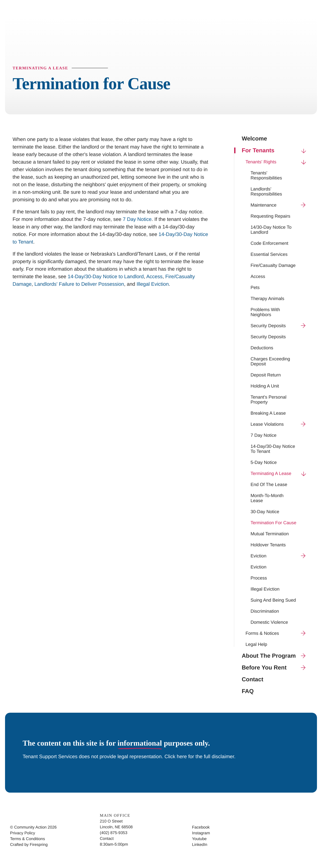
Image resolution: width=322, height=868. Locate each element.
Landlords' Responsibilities (266, 192)
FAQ (248, 691)
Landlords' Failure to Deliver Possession (79, 284)
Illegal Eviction (265, 589)
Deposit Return (266, 375)
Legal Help (256, 645)
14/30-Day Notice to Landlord (271, 230)
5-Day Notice (264, 463)
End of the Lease (269, 485)
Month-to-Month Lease (267, 498)
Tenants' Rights (277, 162)
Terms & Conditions (28, 839)
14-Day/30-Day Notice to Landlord (106, 277)
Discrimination (265, 611)
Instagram (201, 833)
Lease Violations (280, 424)
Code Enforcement (269, 244)
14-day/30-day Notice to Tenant (273, 449)
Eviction (280, 556)
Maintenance (280, 205)
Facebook (201, 828)
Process (259, 578)
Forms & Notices (277, 634)
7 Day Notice (264, 436)
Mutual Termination (270, 534)
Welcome (254, 139)
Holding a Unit (265, 386)
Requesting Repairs (270, 216)
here (183, 757)
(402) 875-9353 (114, 833)
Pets (255, 288)
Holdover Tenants (268, 545)
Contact (253, 680)
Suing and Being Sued (273, 600)
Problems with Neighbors (265, 312)
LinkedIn (200, 845)
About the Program (276, 656)
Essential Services (269, 255)
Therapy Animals (267, 299)
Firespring (39, 845)
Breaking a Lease (268, 413)
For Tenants (276, 151)
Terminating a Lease (280, 474)
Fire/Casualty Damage (273, 266)
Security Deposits (280, 326)
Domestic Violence (269, 622)
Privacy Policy (23, 833)
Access (258, 277)
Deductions (262, 348)
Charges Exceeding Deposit (270, 362)
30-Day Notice (265, 512)
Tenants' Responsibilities (266, 176)
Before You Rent (276, 668)
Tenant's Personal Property (269, 400)
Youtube (199, 839)
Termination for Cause (273, 523)
